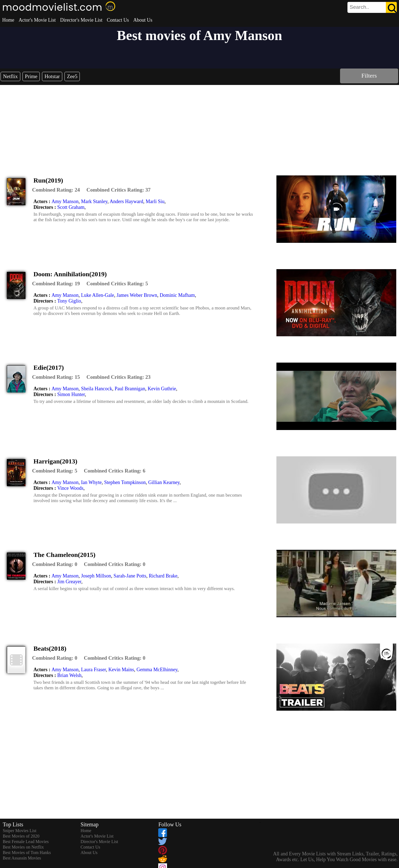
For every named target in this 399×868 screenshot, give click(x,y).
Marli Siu (155, 201)
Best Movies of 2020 (21, 836)
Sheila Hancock (96, 389)
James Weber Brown (137, 295)
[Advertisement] (200, 126)
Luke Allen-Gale (97, 295)
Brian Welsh (70, 675)
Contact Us (118, 20)
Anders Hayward (126, 201)
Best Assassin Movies (22, 858)
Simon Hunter (71, 394)
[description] (56, 190)
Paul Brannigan (130, 389)
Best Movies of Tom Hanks (27, 853)
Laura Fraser (93, 670)
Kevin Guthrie (162, 389)
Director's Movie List (81, 20)
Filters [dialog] (369, 76)
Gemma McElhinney (157, 670)
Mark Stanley (94, 201)
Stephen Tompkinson (125, 482)
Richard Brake (163, 576)
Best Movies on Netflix (23, 847)
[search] (372, 7)
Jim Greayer (69, 582)
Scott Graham (71, 207)
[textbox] (360, 7)
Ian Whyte (91, 482)
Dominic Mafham (177, 295)
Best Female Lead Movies (26, 842)
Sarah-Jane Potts (130, 576)
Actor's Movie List (37, 20)
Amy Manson (65, 201)
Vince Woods (70, 488)
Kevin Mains (121, 670)
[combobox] (360, 7)
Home (8, 20)
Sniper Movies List (20, 831)
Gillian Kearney (164, 482)
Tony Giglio (69, 301)
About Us (143, 20)
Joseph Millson (96, 576)
